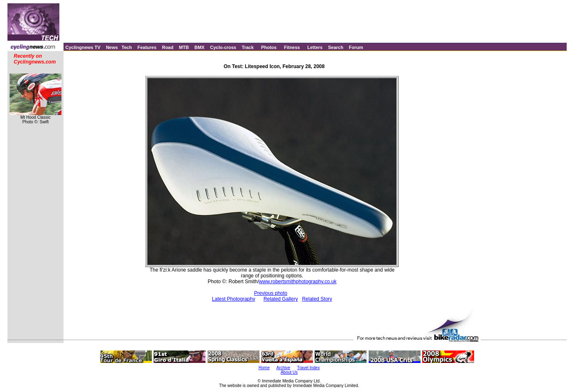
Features (147, 47)
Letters (315, 47)
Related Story (317, 299)
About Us (289, 372)
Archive (283, 368)
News (112, 47)
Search (336, 47)
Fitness (292, 47)
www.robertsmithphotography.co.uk (298, 282)
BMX (199, 47)
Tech (127, 47)
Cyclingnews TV (83, 47)
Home (264, 368)
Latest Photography (234, 299)
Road (168, 47)
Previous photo (271, 293)
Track (248, 47)
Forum (356, 47)
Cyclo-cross (223, 47)
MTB (184, 47)
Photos (269, 47)
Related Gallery (281, 299)
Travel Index (309, 368)
